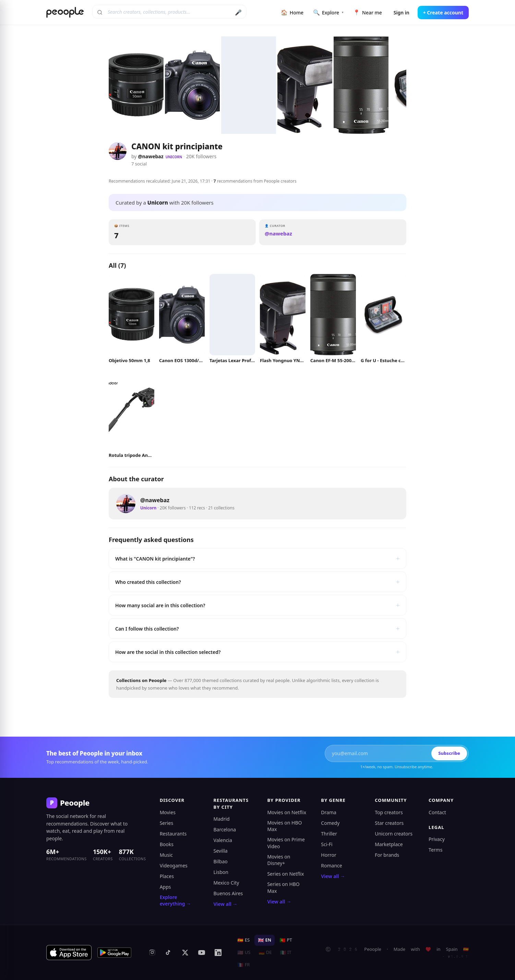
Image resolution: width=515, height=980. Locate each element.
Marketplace (389, 844)
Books (167, 844)
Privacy (437, 839)
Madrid (222, 819)
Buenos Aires (228, 893)
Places (167, 876)
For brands (387, 855)
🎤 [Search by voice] (238, 12)
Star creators (389, 823)
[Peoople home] (65, 12)
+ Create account (443, 13)
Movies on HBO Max (284, 826)
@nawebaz (151, 156)
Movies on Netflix (287, 812)
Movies (168, 812)
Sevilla (221, 851)
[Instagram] (152, 953)
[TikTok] (169, 953)
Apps (165, 887)
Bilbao (221, 861)
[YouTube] (202, 953)
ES (243, 940)
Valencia (223, 840)
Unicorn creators (394, 834)
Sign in (402, 13)
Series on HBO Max (283, 887)
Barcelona (225, 829)
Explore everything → (175, 901)
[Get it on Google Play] (115, 953)
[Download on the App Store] (69, 953)
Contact (437, 812)
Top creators (389, 812)
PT (286, 940)
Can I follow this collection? (257, 629)
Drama (329, 812)
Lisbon (221, 872)
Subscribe (449, 753)
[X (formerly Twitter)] (185, 953)
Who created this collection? (257, 582)
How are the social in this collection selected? (257, 652)
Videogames (174, 866)
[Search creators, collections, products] (169, 12)
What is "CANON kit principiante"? (257, 558)
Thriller (329, 834)
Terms (435, 850)
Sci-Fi (327, 844)
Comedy (330, 823)
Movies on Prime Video (286, 843)
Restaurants (173, 834)
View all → (226, 904)
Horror (328, 855)
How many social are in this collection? (257, 605)
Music (166, 855)
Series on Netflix (285, 874)
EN (265, 940)
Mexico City (226, 883)
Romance (331, 866)
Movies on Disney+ (279, 860)
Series (167, 823)
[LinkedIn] (218, 953)
